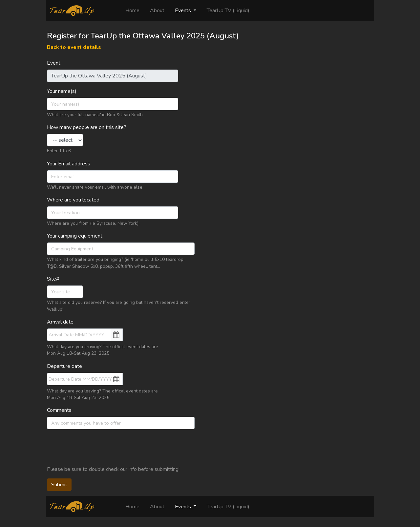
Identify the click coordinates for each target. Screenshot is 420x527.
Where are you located (73, 200)
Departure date (64, 366)
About (157, 11)
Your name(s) (62, 91)
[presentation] (97, 447)
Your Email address (69, 164)
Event (54, 63)
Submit (59, 485)
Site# (53, 279)
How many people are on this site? (87, 127)
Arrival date (60, 322)
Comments (59, 410)
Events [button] (184, 11)
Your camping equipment (75, 236)
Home (135, 10)
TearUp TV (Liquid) (228, 11)
